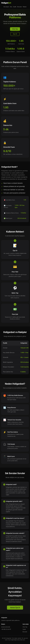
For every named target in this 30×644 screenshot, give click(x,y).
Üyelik (15, 7)
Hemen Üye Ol (15, 608)
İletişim (25, 7)
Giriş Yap (15, 29)
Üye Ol (15, 34)
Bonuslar (20, 7)
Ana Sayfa (6, 7)
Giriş (11, 7)
